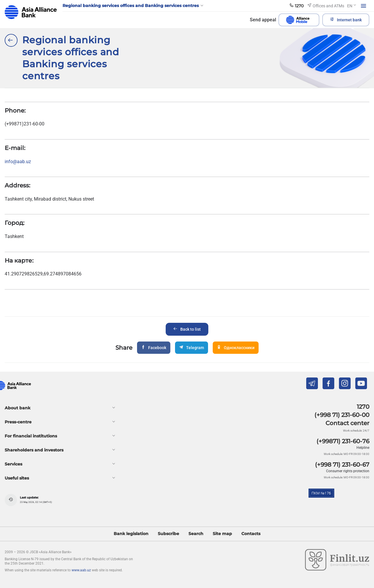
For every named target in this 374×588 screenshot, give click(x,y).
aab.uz (31, 12)
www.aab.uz (81, 570)
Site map (222, 534)
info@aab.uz (18, 162)
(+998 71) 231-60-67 (342, 465)
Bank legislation (131, 534)
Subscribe (168, 534)
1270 (363, 407)
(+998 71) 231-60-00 (342, 415)
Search (196, 534)
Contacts (251, 534)
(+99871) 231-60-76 (343, 441)
